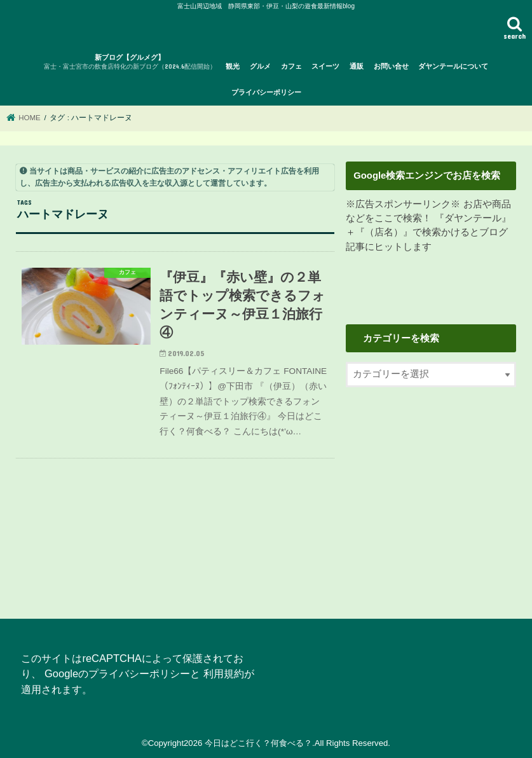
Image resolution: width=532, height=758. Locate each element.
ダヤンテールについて (453, 66)
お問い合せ (391, 66)
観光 (233, 66)
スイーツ (325, 66)
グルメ (260, 66)
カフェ (291, 66)
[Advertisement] (431, 495)
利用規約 (224, 673)
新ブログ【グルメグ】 (130, 63)
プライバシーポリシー (266, 92)
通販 (357, 66)
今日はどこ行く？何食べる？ (258, 743)
